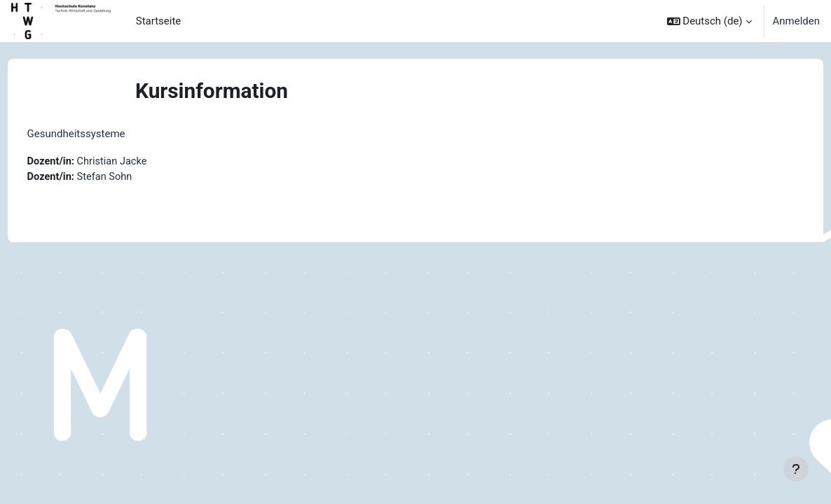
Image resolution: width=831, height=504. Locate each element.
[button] (709, 21)
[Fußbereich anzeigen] (796, 469)
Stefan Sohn (133, 177)
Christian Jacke (140, 162)
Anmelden (796, 21)
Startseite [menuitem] (158, 21)
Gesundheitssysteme (102, 134)
